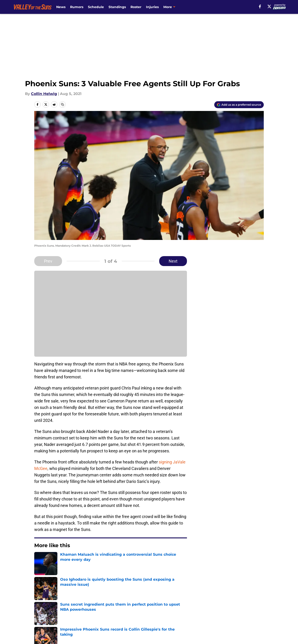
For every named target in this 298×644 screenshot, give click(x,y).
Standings (117, 7)
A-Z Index (104, 619)
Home (39, 569)
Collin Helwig (44, 94)
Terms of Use (152, 610)
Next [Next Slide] (173, 261)
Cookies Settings (155, 619)
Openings (104, 602)
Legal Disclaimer (249, 610)
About (39, 602)
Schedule (96, 7)
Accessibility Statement (55, 619)
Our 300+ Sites (202, 602)
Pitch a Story (45, 610)
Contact (147, 602)
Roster (136, 7)
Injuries (152, 7)
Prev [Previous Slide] (48, 261)
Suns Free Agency (65, 569)
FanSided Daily (248, 602)
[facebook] (260, 6)
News (61, 7)
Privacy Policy (108, 610)
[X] (269, 6)
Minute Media (29, 631)
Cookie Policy (201, 610)
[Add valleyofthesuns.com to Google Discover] (239, 105)
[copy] (62, 104)
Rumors (77, 7)
